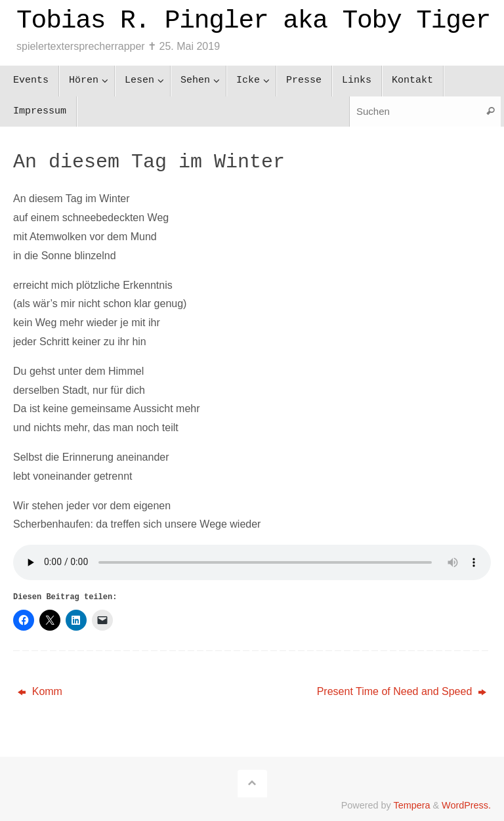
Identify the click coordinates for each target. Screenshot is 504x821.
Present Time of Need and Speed (402, 691)
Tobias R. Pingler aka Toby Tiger (253, 21)
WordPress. (466, 805)
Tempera (411, 805)
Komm (40, 691)
